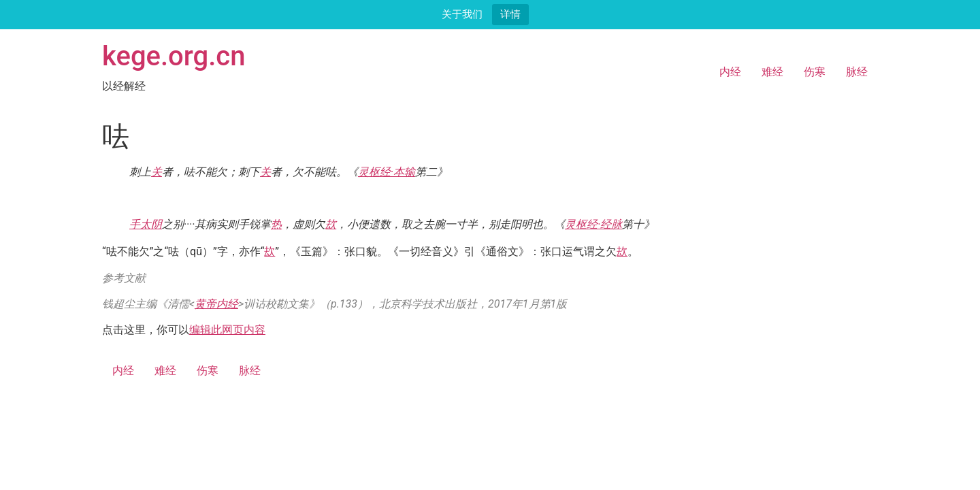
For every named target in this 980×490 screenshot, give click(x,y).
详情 (510, 14)
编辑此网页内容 (227, 330)
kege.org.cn (174, 56)
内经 (730, 72)
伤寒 (815, 72)
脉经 (857, 72)
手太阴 (146, 224)
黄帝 (206, 304)
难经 (772, 72)
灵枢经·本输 (387, 172)
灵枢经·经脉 (593, 224)
